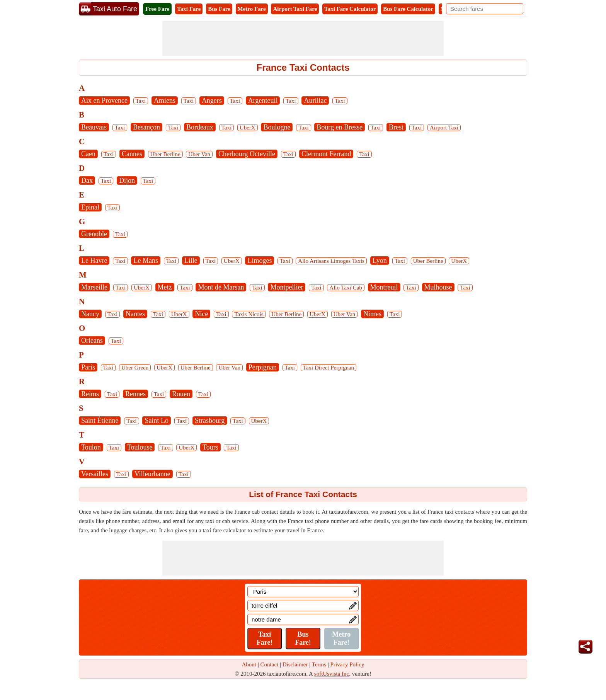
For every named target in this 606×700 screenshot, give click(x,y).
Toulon (91, 447)
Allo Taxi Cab (346, 288)
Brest (396, 127)
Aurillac (315, 100)
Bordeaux (200, 127)
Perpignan (263, 367)
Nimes (372, 314)
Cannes (132, 154)
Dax (87, 181)
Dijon (127, 181)
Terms (319, 664)
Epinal (90, 207)
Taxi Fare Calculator (350, 9)
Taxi (141, 101)
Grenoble (94, 234)
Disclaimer (295, 664)
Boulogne (277, 127)
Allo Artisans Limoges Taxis (331, 261)
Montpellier (287, 287)
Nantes (135, 314)
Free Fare (157, 9)
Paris (88, 367)
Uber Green (135, 368)
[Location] (303, 592)
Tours (210, 447)
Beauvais (94, 127)
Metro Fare (252, 9)
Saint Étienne (100, 421)
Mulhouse (438, 287)
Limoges (260, 261)
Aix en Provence (104, 100)
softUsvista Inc (332, 674)
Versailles (95, 474)
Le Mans (146, 261)
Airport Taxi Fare (295, 9)
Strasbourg (210, 421)
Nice (201, 314)
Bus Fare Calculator (408, 9)
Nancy (90, 314)
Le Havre (94, 261)
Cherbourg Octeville (247, 154)
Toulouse (140, 447)
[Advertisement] (303, 38)
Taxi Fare (189, 9)
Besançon (146, 127)
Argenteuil (263, 100)
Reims (90, 394)
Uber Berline (165, 154)
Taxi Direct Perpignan (329, 368)
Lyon (380, 261)
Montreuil (384, 287)
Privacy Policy (347, 664)
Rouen (181, 394)
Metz (165, 287)
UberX (248, 128)
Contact (270, 664)
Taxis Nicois (249, 314)
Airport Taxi (444, 128)
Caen (88, 154)
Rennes (135, 394)
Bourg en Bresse (340, 127)
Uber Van (199, 154)
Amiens (165, 100)
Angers (212, 100)
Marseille (94, 287)
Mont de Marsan (221, 287)
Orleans (92, 341)
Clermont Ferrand (326, 154)
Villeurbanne (152, 474)
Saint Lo (157, 421)
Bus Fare (219, 9)
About (249, 664)
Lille (191, 261)
